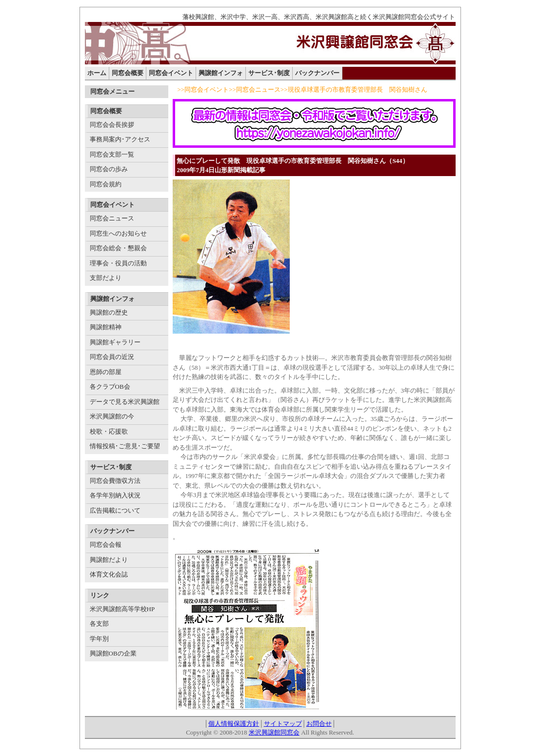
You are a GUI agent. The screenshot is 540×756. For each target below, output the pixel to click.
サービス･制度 (269, 73)
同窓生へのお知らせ (118, 233)
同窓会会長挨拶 (112, 125)
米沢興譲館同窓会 (274, 732)
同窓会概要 (128, 73)
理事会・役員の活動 (118, 263)
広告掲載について (115, 510)
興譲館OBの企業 (113, 653)
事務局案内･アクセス (120, 139)
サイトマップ (283, 724)
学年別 (99, 639)
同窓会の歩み (109, 169)
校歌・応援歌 (109, 431)
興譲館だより (109, 560)
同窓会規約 (106, 184)
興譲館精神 (106, 327)
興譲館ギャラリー (115, 342)
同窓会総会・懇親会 (118, 248)
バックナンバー (317, 73)
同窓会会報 (106, 545)
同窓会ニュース (112, 218)
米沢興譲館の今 (112, 416)
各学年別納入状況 (115, 495)
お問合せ (319, 724)
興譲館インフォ (221, 73)
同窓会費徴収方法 (115, 481)
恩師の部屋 (106, 372)
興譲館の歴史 (109, 312)
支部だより (106, 278)
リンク (100, 595)
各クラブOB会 (110, 387)
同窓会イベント (171, 73)
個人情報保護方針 (234, 724)
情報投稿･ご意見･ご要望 (125, 446)
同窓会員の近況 (112, 357)
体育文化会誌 (109, 574)
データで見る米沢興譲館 (125, 402)
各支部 (99, 624)
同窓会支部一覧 (112, 154)
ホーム (97, 73)
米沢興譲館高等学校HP (122, 609)
